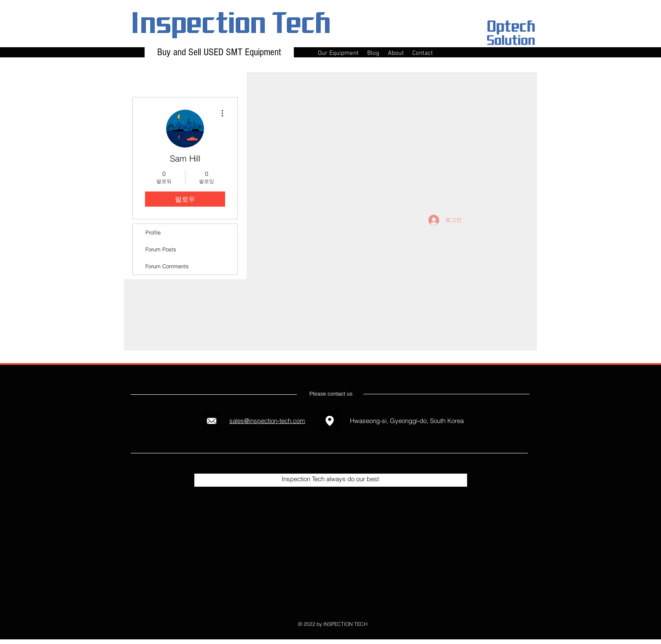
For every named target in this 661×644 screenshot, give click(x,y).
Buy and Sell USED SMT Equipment (219, 52)
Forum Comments (167, 266)
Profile (153, 232)
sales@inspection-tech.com (267, 421)
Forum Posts (161, 249)
